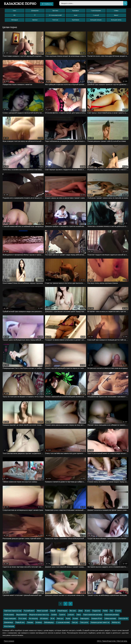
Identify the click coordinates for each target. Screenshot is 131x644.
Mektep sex (116, 623)
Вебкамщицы (49, 623)
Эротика (55, 11)
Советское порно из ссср (13, 611)
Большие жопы (116, 20)
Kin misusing (33, 619)
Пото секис (22, 619)
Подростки (96, 611)
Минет (116, 15)
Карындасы (85, 619)
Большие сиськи (96, 20)
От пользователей (55, 15)
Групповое (76, 20)
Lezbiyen (71, 615)
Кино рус (60, 619)
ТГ (35, 15)
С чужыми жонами (63, 623)
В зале (87, 611)
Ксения (75, 619)
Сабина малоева (110, 619)
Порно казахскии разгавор (93, 615)
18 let (52, 619)
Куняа (68, 619)
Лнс (111, 611)
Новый (53, 611)
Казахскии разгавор (112, 615)
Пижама (30, 623)
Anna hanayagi (9, 626)
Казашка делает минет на (100, 623)
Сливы (116, 11)
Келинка (39, 623)
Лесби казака (9, 615)
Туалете (62, 615)
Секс (15, 11)
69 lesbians (44, 619)
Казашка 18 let (97, 619)
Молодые (15, 20)
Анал (76, 15)
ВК (15, 15)
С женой (96, 15)
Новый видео (62, 611)
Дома (80, 611)
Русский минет (29, 611)
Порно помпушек (10, 619)
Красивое (76, 11)
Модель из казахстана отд (39, 615)
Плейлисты (47, 4)
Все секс (73, 611)
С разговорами (96, 11)
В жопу (118, 611)
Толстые (55, 20)
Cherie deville (123, 619)
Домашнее (35, 11)
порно (20, 4)
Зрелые (35, 20)
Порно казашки (9, 641)
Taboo (79, 615)
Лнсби (105, 611)
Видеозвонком (22, 615)
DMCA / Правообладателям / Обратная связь (112, 641)
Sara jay (75, 623)
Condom (54, 615)
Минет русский (42, 611)
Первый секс (20, 623)
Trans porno (84, 623)
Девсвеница (8, 623)
